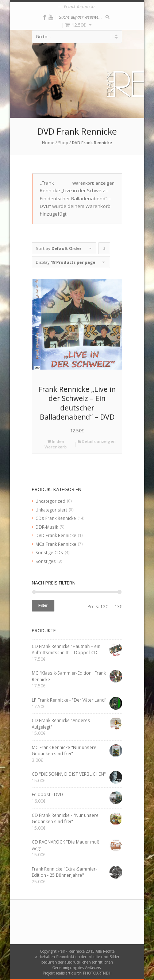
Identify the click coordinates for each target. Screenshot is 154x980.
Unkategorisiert (51, 510)
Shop (63, 142)
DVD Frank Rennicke (56, 535)
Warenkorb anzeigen (93, 183)
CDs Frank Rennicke (56, 518)
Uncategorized (50, 501)
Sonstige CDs (49, 552)
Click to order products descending (104, 250)
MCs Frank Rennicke (56, 544)
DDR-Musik (47, 527)
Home (48, 142)
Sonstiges (46, 561)
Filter (43, 605)
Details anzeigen (97, 441)
